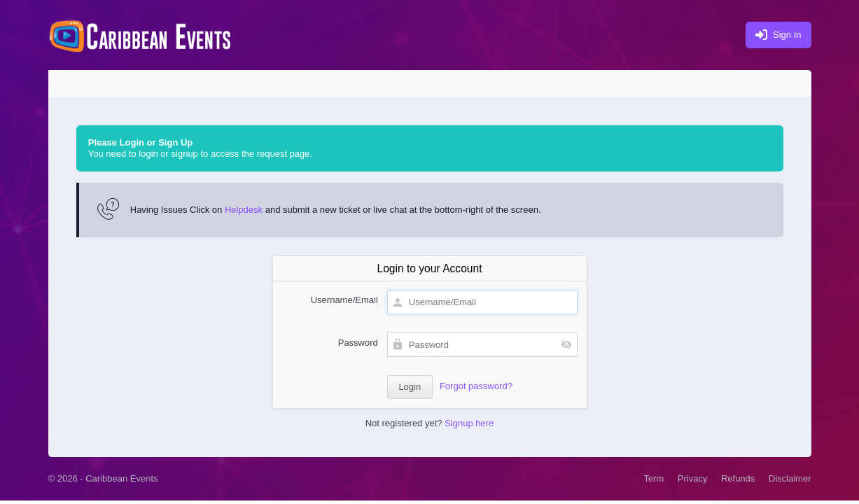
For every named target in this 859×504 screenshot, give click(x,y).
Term (654, 478)
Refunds (738, 478)
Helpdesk (244, 210)
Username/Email (344, 300)
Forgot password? (476, 386)
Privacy (693, 478)
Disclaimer (790, 478)
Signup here (469, 423)
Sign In (778, 35)
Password (358, 343)
